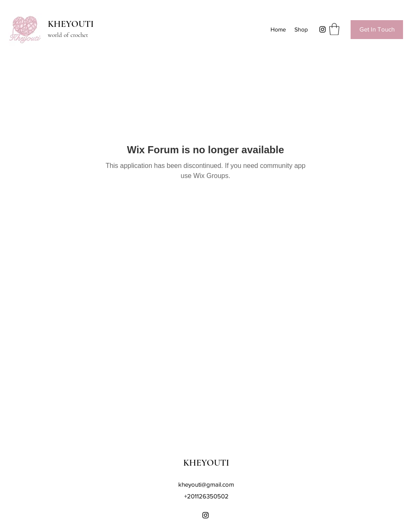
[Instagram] (323, 29)
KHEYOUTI (71, 24)
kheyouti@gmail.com (206, 484)
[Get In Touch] (377, 30)
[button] (334, 29)
